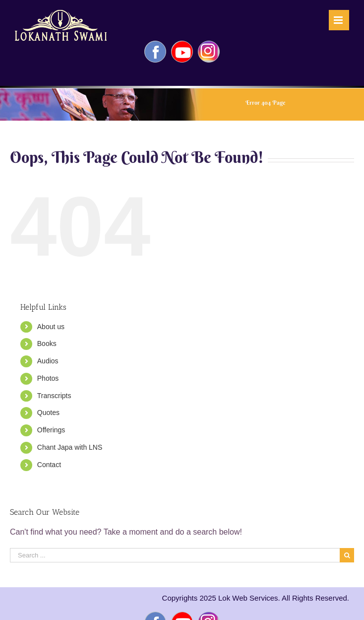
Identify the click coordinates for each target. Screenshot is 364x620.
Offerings (51, 430)
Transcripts (54, 396)
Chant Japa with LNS (70, 447)
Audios (48, 361)
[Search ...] (175, 555)
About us (51, 327)
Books (47, 344)
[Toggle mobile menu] (339, 20)
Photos (48, 378)
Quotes (48, 413)
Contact (49, 465)
